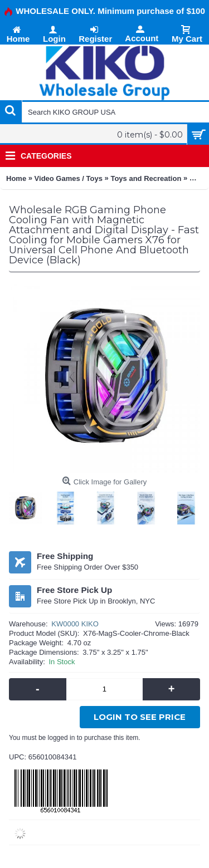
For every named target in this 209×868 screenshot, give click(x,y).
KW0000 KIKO (75, 624)
